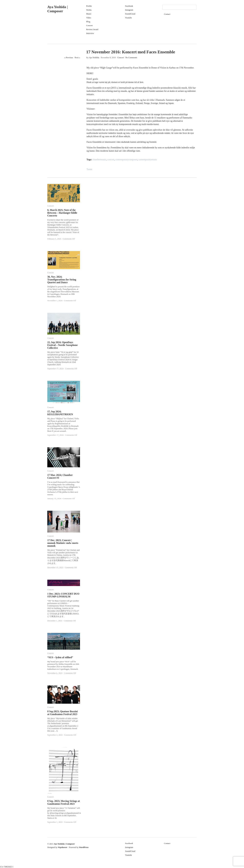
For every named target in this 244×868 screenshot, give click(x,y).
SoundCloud (130, 14)
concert (111, 160)
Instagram (129, 10)
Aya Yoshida (94, 57)
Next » (77, 57)
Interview (90, 33)
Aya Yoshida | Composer (64, 844)
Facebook (129, 6)
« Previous (69, 57)
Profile (89, 6)
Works (89, 10)
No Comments (131, 57)
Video (89, 18)
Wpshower (63, 847)
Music (89, 14)
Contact (167, 14)
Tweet (89, 169)
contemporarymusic (148, 160)
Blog (88, 22)
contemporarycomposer (126, 160)
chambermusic (99, 160)
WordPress (84, 847)
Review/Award (92, 29)
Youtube (128, 18)
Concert (89, 25)
